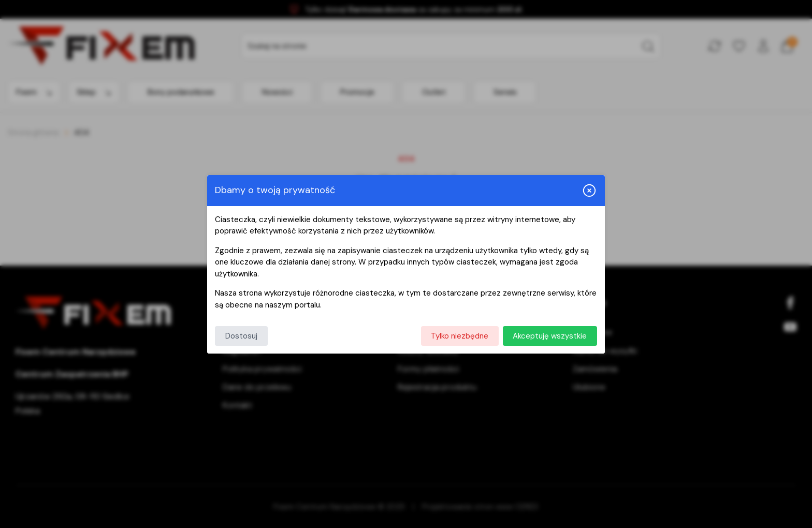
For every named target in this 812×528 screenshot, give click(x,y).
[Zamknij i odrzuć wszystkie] (589, 190)
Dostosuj (241, 336)
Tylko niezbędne (460, 336)
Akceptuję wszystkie (550, 336)
